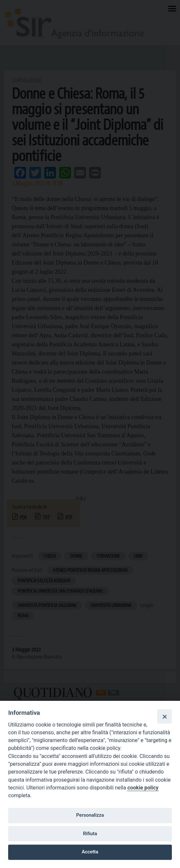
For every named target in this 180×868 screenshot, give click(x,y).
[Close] (164, 716)
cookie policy (143, 788)
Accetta (90, 852)
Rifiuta (90, 834)
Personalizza (90, 815)
